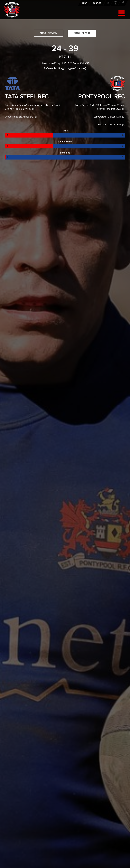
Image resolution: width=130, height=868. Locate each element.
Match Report (82, 33)
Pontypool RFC (12, 10)
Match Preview (49, 33)
